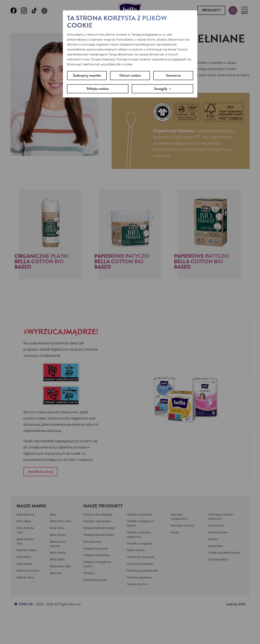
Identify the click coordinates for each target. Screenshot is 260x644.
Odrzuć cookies (130, 75)
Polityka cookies (98, 89)
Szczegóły (161, 89)
